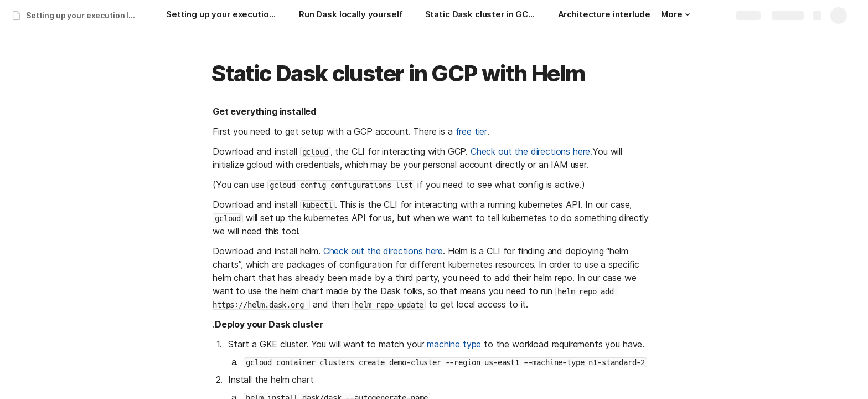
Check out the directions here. (531, 151)
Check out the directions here (383, 251)
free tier (472, 131)
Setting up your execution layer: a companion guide (85, 15)
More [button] (675, 14)
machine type (454, 344)
